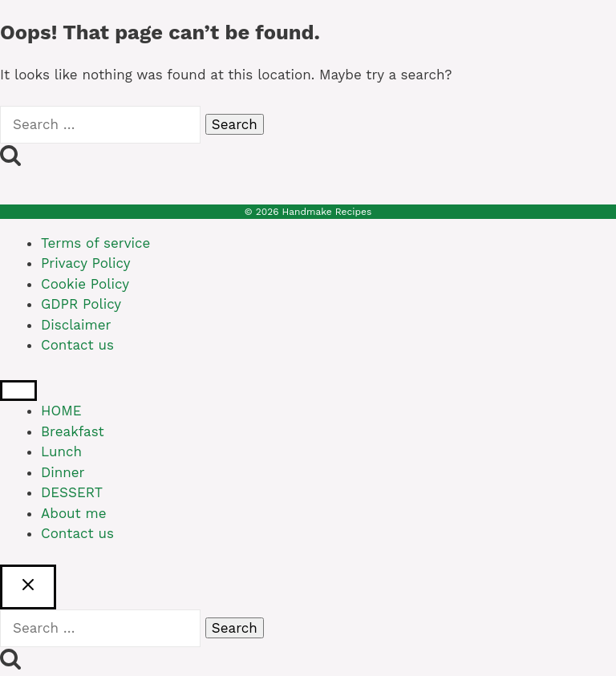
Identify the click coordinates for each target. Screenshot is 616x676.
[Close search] (28, 587)
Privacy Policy (86, 263)
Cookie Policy (85, 284)
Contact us (77, 345)
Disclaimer (76, 325)
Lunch (61, 451)
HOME (61, 411)
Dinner (63, 472)
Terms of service (95, 243)
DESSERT (72, 492)
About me (74, 513)
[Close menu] (18, 391)
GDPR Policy (81, 304)
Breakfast (73, 431)
